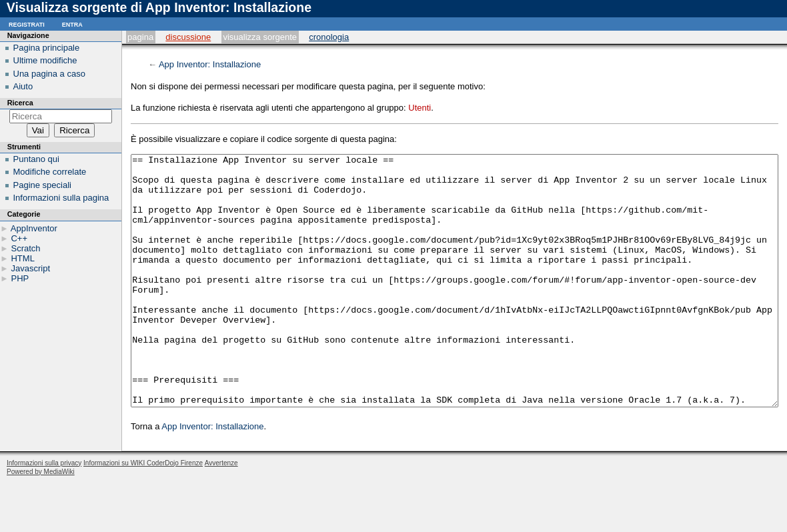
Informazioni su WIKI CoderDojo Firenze (143, 513)
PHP (20, 278)
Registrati (27, 24)
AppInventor (34, 228)
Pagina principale (47, 48)
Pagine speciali (42, 185)
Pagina (140, 37)
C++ (19, 238)
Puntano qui (36, 159)
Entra (72, 24)
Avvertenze (221, 513)
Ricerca (20, 103)
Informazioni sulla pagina (61, 198)
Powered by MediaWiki (41, 522)
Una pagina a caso (49, 74)
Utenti (420, 108)
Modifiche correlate (50, 172)
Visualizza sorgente (260, 37)
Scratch (25, 248)
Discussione (188, 37)
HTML (22, 258)
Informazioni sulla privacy (44, 513)
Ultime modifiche (45, 60)
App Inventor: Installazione (210, 64)
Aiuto (23, 86)
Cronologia (329, 37)
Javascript (30, 268)
